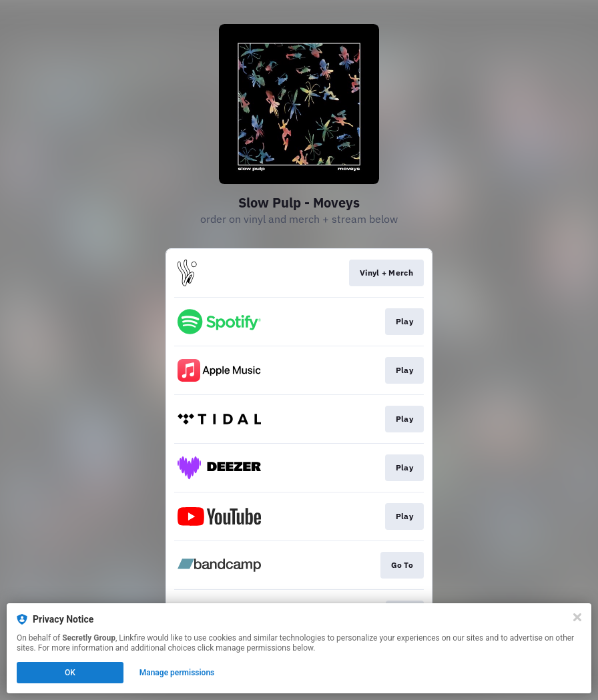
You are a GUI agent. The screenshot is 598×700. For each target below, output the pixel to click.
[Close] (577, 617)
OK (70, 673)
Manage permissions (177, 673)
